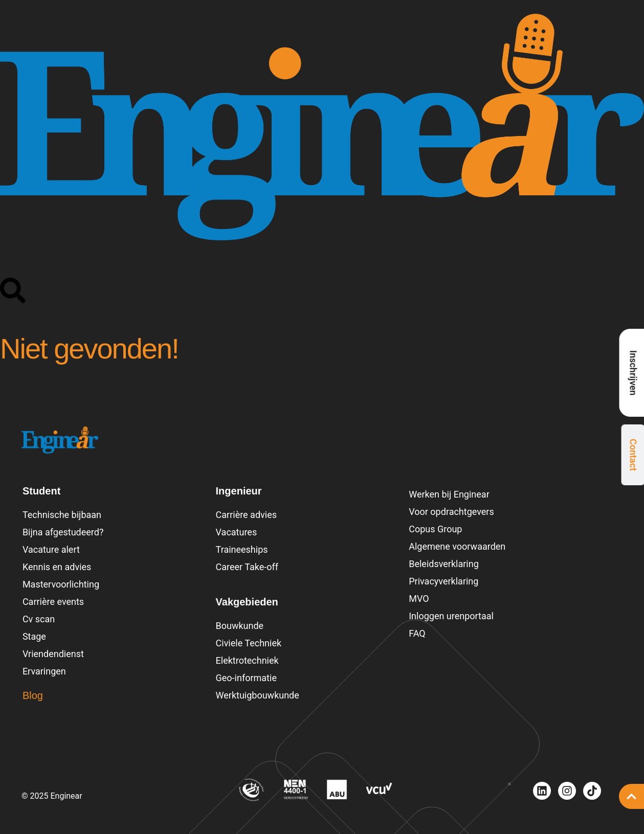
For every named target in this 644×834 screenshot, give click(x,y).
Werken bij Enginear (449, 494)
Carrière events (53, 602)
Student (188, 266)
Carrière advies (246, 515)
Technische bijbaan (62, 515)
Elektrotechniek (247, 660)
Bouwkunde (240, 626)
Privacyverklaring (443, 581)
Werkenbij (613, 266)
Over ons (554, 266)
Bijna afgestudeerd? (63, 532)
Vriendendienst (53, 654)
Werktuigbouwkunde (258, 695)
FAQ (417, 633)
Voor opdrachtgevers (451, 512)
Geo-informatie (246, 678)
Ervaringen (44, 671)
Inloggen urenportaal (451, 616)
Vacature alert (51, 549)
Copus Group (435, 529)
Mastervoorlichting (61, 584)
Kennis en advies (57, 567)
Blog (427, 266)
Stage (34, 636)
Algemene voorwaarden (457, 546)
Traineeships (242, 549)
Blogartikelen (59, 723)
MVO (419, 599)
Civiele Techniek (249, 643)
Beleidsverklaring (444, 564)
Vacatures (303, 266)
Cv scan (39, 619)
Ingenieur (243, 266)
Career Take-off (247, 567)
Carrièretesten (485, 266)
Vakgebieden (370, 266)
